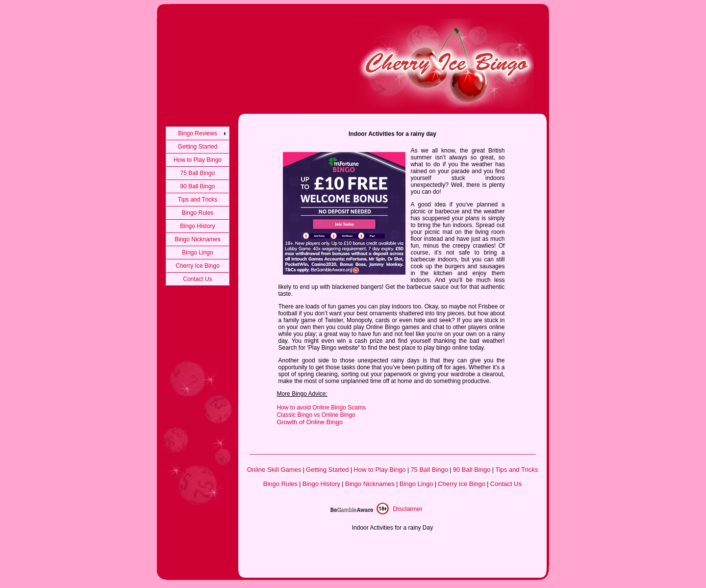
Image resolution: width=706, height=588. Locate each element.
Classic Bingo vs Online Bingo (316, 415)
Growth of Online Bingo (309, 422)
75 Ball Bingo (198, 173)
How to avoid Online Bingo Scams (321, 408)
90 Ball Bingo (198, 186)
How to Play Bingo (198, 160)
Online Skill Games (274, 470)
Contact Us (197, 279)
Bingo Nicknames (197, 239)
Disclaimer (408, 509)
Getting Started (198, 147)
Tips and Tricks (198, 200)
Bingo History (197, 226)
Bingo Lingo (197, 253)
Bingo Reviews (197, 133)
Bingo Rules (198, 213)
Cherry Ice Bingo (197, 266)
